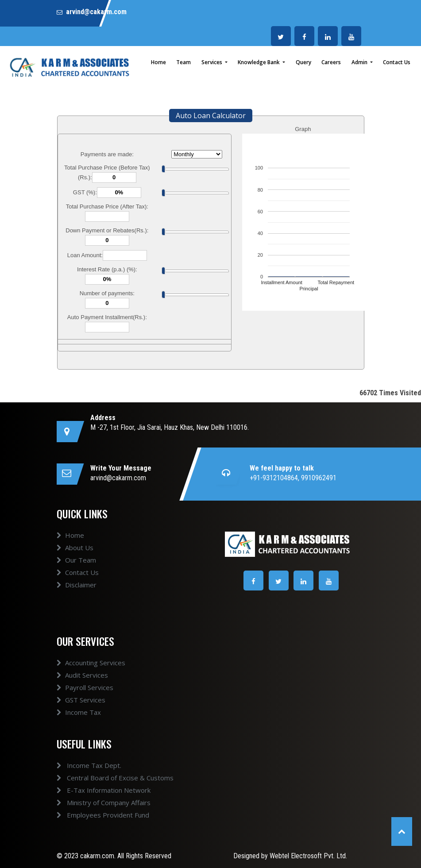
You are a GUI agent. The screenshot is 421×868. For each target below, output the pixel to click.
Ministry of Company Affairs (97, 802)
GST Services (81, 706)
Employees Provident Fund (97, 815)
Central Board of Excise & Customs (109, 778)
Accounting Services (91, 669)
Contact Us (397, 62)
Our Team (76, 566)
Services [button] (212, 62)
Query (303, 62)
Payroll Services (85, 694)
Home (158, 62)
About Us (75, 554)
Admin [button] (360, 62)
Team (183, 62)
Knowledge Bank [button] (259, 62)
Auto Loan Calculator (211, 116)
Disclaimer (77, 591)
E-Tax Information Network (97, 790)
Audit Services (82, 681)
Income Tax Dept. (83, 765)
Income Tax (79, 718)
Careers (331, 62)
